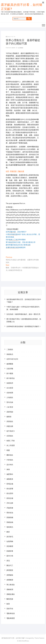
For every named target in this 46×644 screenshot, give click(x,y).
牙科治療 (10, 503)
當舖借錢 (10, 517)
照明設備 (10, 484)
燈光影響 (10, 489)
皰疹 (8, 532)
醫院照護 (10, 599)
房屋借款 (10, 421)
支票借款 (10, 436)
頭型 (7, 171)
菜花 (8, 561)
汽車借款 (10, 460)
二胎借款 (10, 349)
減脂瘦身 (10, 479)
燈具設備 (10, 498)
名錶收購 (10, 393)
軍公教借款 (11, 585)
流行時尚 (10, 465)
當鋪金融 (10, 522)
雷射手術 (10, 609)
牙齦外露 (21, 171)
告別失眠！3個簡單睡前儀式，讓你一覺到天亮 (23, 314)
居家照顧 (10, 412)
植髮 (8, 450)
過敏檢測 (10, 589)
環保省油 (10, 513)
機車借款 (10, 455)
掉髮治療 (10, 426)
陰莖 (8, 604)
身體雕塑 (10, 580)
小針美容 (10, 407)
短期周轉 (10, 541)
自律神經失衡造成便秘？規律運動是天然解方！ (24, 326)
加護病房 (10, 383)
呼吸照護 (13, 171)
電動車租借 (11, 613)
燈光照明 (10, 493)
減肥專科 (10, 474)
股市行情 (10, 556)
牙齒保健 (10, 508)
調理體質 (10, 570)
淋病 (8, 469)
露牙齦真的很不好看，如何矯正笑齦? (22, 7)
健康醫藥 (21, 48)
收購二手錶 (11, 441)
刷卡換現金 (11, 378)
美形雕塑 (10, 546)
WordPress (25, 641)
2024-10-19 (11, 37)
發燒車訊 (10, 527)
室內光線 (10, 402)
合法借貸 (10, 388)
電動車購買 (11, 618)
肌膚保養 (10, 551)
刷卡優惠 (10, 373)
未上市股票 (11, 445)
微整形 (9, 417)
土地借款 (10, 397)
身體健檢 (10, 575)
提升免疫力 (11, 431)
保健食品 (10, 354)
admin (13, 48)
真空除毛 (10, 537)
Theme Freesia (39, 638)
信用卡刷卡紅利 (12, 359)
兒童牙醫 (10, 369)
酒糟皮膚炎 (11, 594)
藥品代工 (10, 565)
